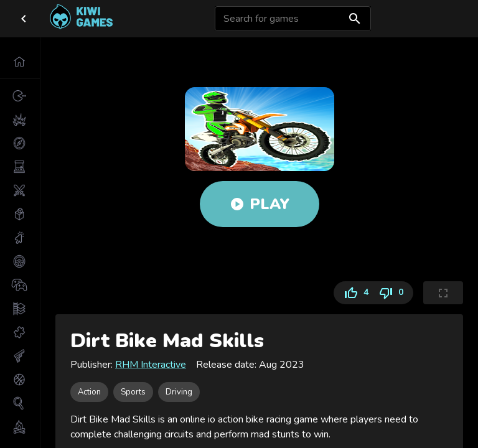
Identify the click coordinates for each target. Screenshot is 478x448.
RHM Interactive (151, 365)
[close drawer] (24, 19)
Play (260, 204)
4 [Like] (354, 293)
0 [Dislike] (393, 293)
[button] (20, 62)
